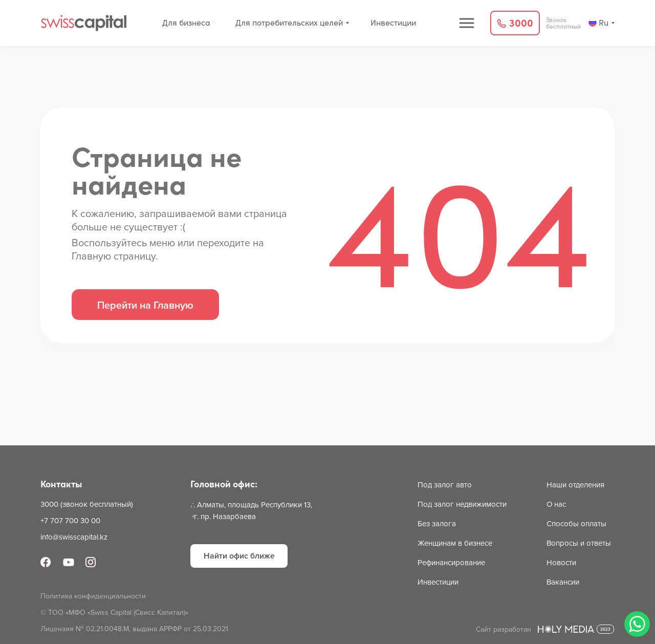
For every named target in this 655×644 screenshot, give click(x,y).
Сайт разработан (504, 629)
